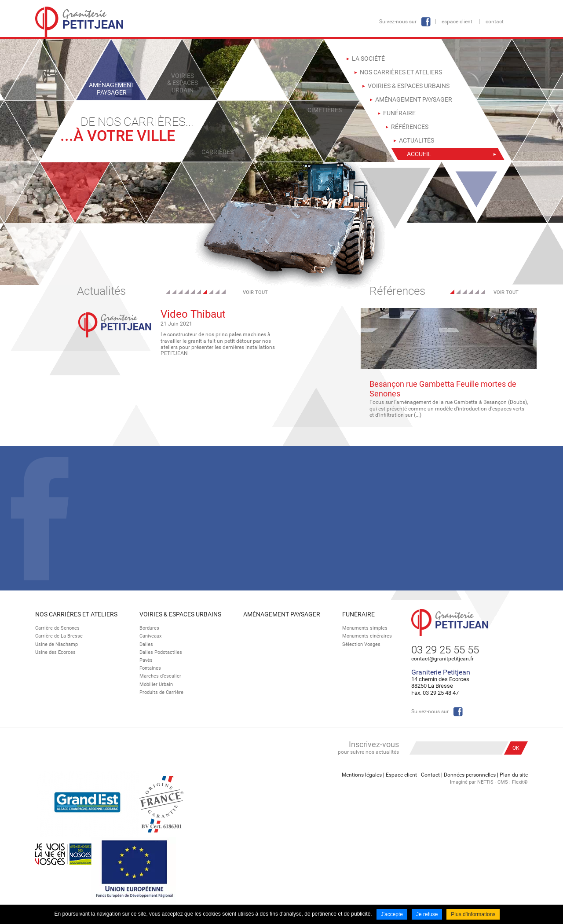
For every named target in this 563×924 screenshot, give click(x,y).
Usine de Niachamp (57, 644)
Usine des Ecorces (55, 652)
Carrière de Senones (57, 628)
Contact (495, 22)
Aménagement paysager (282, 614)
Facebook (426, 22)
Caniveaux (150, 636)
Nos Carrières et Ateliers (76, 614)
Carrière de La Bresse (59, 636)
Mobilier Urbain (156, 684)
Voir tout (255, 292)
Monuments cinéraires (367, 636)
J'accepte (392, 914)
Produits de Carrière (161, 692)
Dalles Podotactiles (161, 652)
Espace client (457, 22)
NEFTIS (485, 782)
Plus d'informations (473, 914)
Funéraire (358, 614)
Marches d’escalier (160, 676)
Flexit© (520, 782)
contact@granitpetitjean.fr (442, 659)
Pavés (146, 660)
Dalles (146, 644)
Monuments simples (365, 628)
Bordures (149, 628)
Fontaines (150, 668)
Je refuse (427, 914)
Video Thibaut (193, 314)
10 (223, 292)
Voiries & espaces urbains (180, 614)
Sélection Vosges (361, 644)
